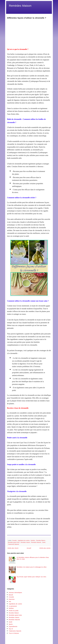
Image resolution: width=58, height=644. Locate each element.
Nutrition (33, 540)
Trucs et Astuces (14, 633)
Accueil (29, 548)
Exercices (12, 599)
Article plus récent (13, 548)
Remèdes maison (26, 542)
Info (10, 602)
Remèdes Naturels (36, 542)
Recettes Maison (41, 540)
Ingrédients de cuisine (24, 540)
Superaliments (13, 627)
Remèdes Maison (20, 6)
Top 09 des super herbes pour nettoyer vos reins (31, 577)
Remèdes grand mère (14, 542)
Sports (11, 624)
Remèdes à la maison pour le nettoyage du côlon (32, 567)
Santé (44, 542)
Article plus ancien (45, 548)
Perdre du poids (14, 611)
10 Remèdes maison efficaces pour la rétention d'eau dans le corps (33, 558)
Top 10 (11, 629)
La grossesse (13, 606)
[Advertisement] (29, 33)
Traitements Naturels (13, 544)
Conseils (15, 540)
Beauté (11, 595)
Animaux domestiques (15, 593)
